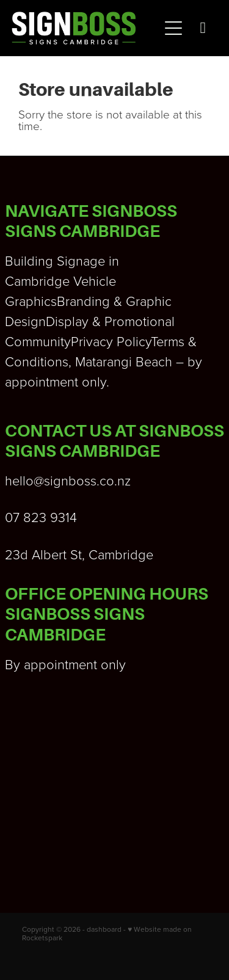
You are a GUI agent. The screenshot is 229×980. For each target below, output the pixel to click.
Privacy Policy (111, 341)
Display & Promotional (110, 321)
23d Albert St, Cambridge (79, 554)
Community (38, 341)
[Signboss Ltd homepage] (85, 28)
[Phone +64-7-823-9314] (203, 28)
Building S (35, 260)
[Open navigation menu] (173, 28)
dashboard (104, 929)
